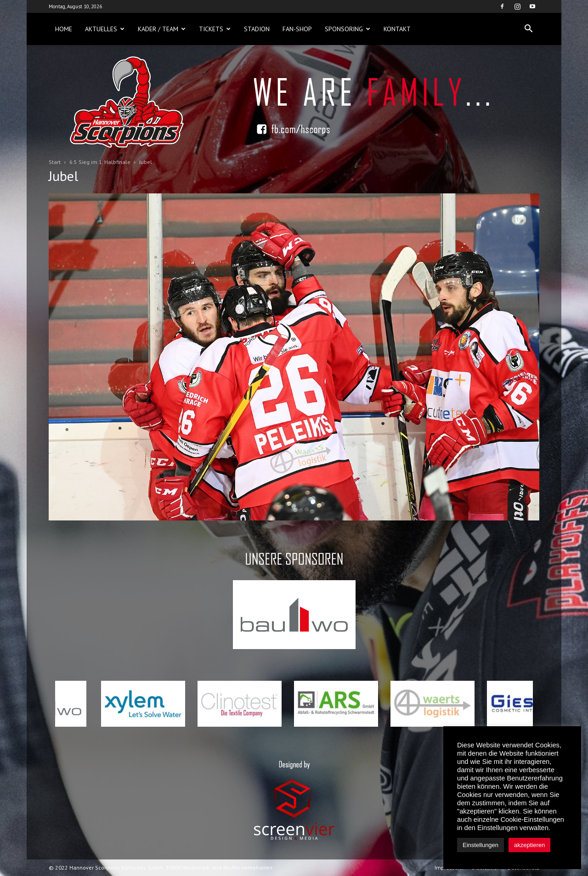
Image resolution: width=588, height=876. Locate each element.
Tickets (215, 29)
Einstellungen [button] (481, 845)
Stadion (257, 29)
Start (55, 162)
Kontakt (397, 29)
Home (64, 29)
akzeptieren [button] (529, 845)
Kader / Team (162, 29)
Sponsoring (348, 29)
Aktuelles (105, 29)
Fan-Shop (297, 29)
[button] (528, 29)
